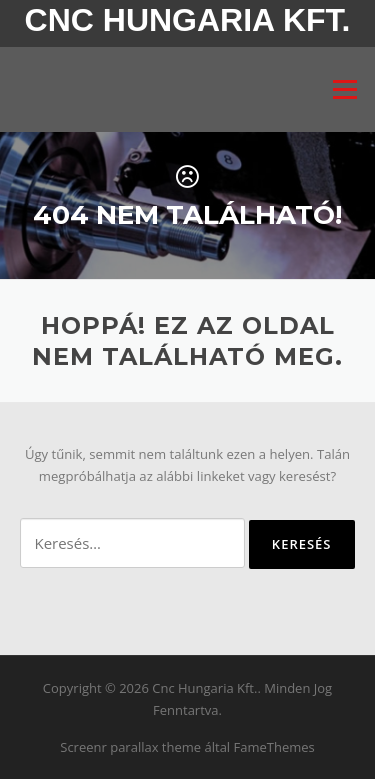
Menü (344, 89)
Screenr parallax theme (130, 747)
